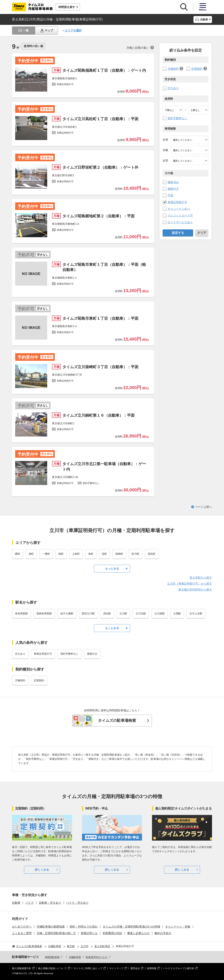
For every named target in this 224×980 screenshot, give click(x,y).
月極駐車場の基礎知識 (51, 927)
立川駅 (123, 614)
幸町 (91, 554)
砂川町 (135, 554)
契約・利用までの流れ (84, 927)
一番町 (46, 554)
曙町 (18, 554)
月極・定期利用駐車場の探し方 (56, 933)
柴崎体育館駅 (44, 614)
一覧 (26, 30)
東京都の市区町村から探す (195, 590)
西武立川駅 (88, 614)
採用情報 (152, 968)
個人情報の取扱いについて (52, 968)
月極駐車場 (75, 957)
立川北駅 (141, 614)
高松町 (152, 554)
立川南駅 (160, 614)
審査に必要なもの (138, 933)
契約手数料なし (177, 118)
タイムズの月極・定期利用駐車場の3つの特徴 (131, 927)
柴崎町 (119, 554)
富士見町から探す (201, 578)
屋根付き (173, 189)
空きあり (173, 88)
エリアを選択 (73, 30)
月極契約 (173, 69)
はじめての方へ (22, 927)
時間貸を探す (67, 7)
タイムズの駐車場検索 (117, 720)
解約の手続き (163, 933)
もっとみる (112, 569)
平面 (170, 195)
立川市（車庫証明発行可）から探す (190, 584)
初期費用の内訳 (112, 933)
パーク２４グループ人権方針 (179, 968)
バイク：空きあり (77, 903)
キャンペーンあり (179, 209)
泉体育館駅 (21, 614)
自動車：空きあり (50, 903)
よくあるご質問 (22, 933)
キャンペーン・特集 (178, 927)
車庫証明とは (89, 933)
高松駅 (107, 614)
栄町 (104, 554)
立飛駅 (177, 614)
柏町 (61, 554)
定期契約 (197, 69)
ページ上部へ (204, 507)
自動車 (16, 903)
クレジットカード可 (180, 215)
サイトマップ (116, 968)
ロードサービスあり (180, 222)
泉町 (31, 554)
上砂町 (76, 554)
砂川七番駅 (67, 614)
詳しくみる (42, 870)
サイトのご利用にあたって (88, 968)
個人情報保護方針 (22, 968)
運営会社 (135, 968)
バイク (30, 903)
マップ (49, 30)
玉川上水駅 (196, 614)
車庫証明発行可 (177, 202)
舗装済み (173, 182)
